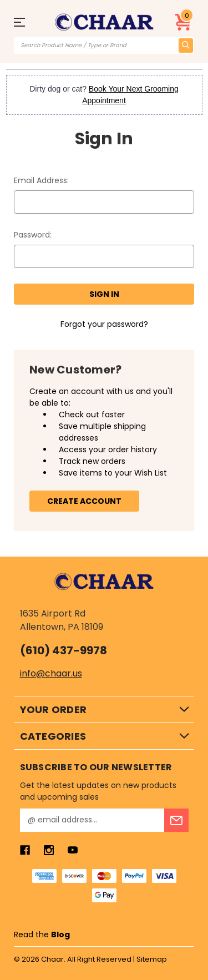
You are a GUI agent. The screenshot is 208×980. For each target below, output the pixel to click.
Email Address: (41, 180)
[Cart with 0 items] (184, 22)
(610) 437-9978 (64, 650)
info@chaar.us (51, 673)
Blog (60, 934)
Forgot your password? (104, 324)
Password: (33, 235)
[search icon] (186, 46)
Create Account (84, 501)
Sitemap (152, 959)
